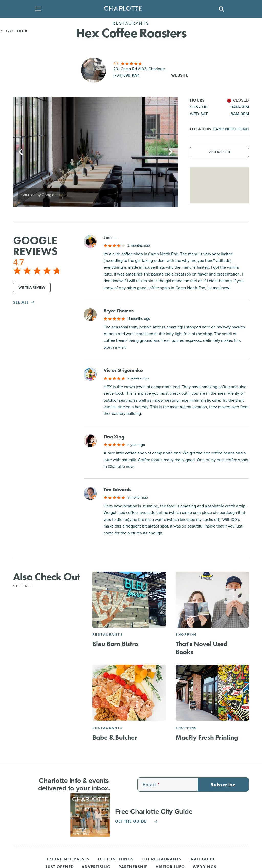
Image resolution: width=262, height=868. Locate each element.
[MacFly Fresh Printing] (212, 693)
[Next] (170, 152)
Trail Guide (202, 859)
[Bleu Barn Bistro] (129, 600)
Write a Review (32, 287)
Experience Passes (68, 859)
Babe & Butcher (115, 737)
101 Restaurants (161, 859)
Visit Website (220, 152)
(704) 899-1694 (127, 75)
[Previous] (21, 152)
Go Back (14, 31)
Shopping (186, 635)
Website (180, 75)
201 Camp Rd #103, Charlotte (139, 69)
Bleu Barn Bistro (115, 644)
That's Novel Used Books (201, 648)
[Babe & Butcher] (129, 693)
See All (26, 586)
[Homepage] (129, 9)
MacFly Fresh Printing (207, 737)
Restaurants (108, 635)
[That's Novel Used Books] (212, 600)
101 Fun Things (115, 859)
